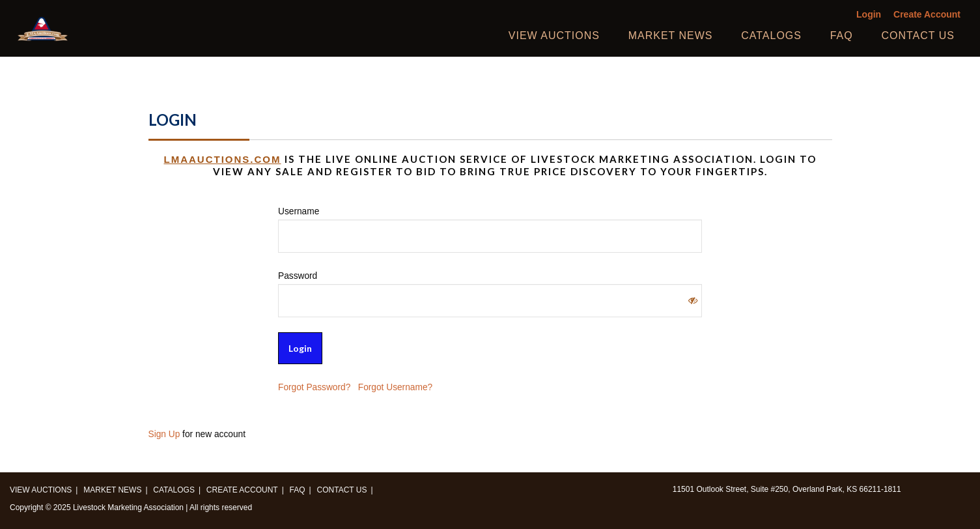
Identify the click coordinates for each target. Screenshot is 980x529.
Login (869, 15)
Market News (671, 36)
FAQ (842, 36)
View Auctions (554, 36)
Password (298, 276)
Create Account (927, 15)
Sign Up (164, 434)
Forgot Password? (314, 387)
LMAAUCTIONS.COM (223, 159)
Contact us (918, 36)
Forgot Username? (395, 387)
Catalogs (771, 36)
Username (299, 211)
